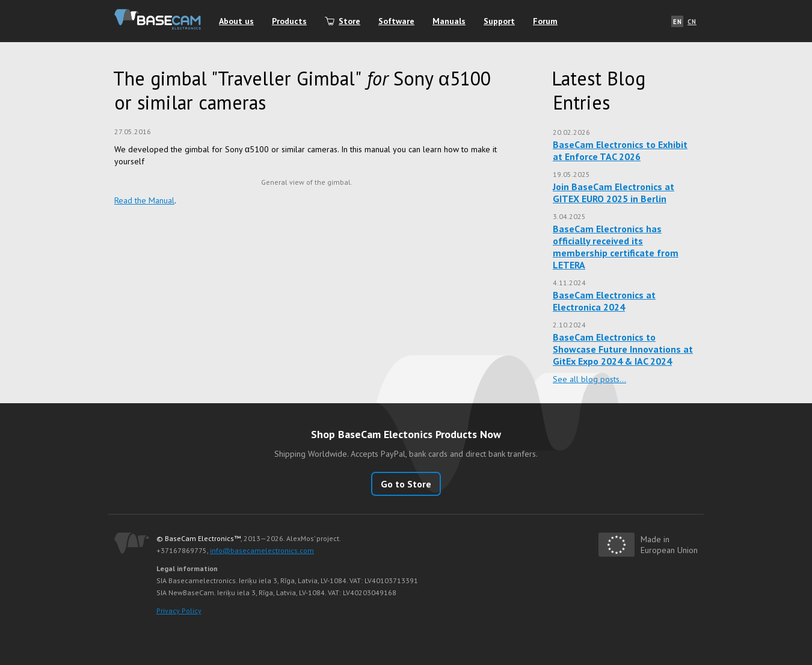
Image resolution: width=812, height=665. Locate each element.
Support (499, 21)
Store (349, 21)
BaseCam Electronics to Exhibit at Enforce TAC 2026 (620, 150)
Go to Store (406, 484)
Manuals (449, 21)
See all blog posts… (589, 379)
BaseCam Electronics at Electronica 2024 (604, 301)
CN (692, 22)
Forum (545, 21)
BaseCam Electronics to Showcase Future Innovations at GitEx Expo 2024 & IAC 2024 (623, 349)
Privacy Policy (179, 611)
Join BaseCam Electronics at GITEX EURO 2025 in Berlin (614, 193)
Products (289, 21)
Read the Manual (144, 200)
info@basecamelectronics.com (262, 550)
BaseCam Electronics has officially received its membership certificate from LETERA (616, 247)
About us (236, 21)
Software (396, 21)
